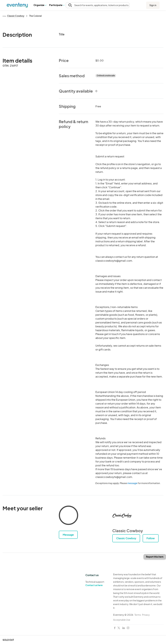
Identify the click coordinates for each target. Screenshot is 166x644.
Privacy (146, 615)
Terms (138, 615)
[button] (40, 5)
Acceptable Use (122, 620)
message (132, 483)
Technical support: (97, 583)
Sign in (153, 5)
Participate (57, 5)
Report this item (155, 557)
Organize (40, 5)
